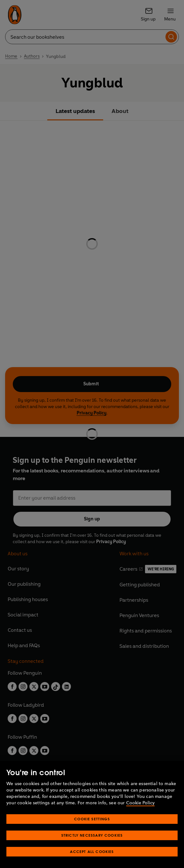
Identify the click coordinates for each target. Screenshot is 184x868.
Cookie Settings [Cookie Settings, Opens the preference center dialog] (92, 819)
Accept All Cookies (92, 852)
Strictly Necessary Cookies (92, 835)
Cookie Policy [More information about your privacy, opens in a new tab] (140, 803)
